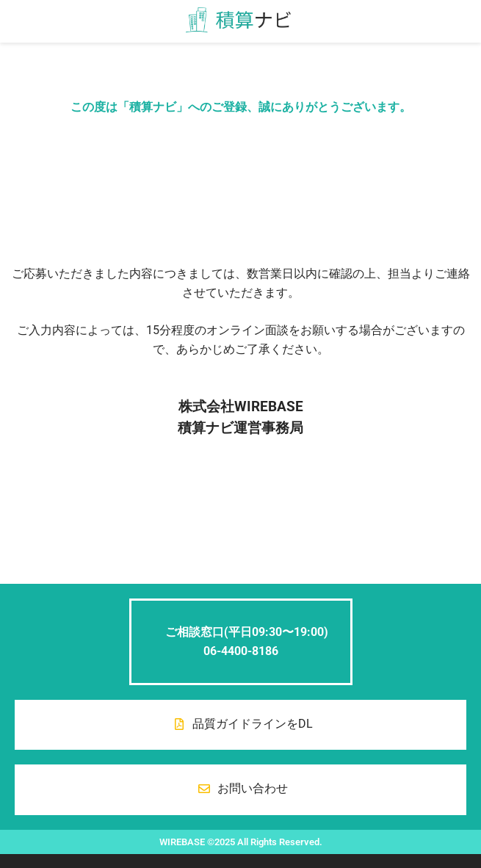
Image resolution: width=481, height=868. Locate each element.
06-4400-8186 (241, 651)
